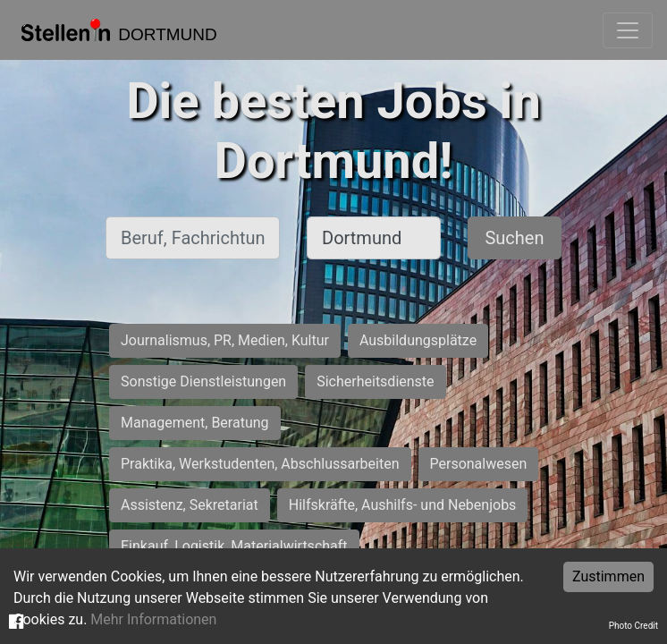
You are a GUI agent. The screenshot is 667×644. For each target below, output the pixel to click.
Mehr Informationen (153, 619)
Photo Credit (633, 626)
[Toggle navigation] (628, 30)
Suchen (514, 238)
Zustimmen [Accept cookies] (608, 576)
